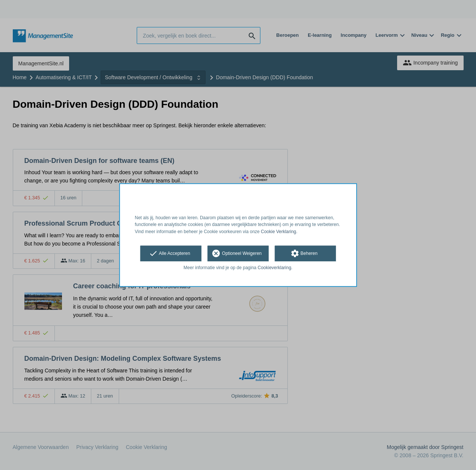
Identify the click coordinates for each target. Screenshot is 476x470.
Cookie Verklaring (278, 232)
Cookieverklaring (274, 268)
